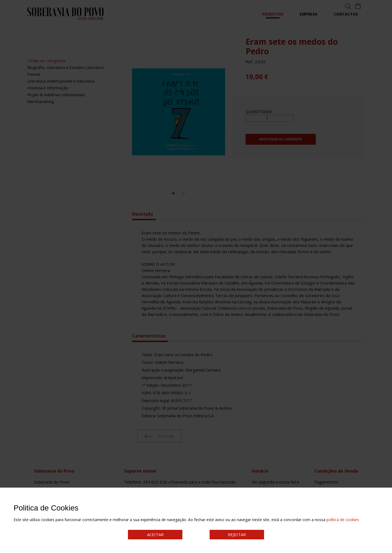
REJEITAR (237, 534)
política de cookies (343, 520)
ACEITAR (155, 534)
